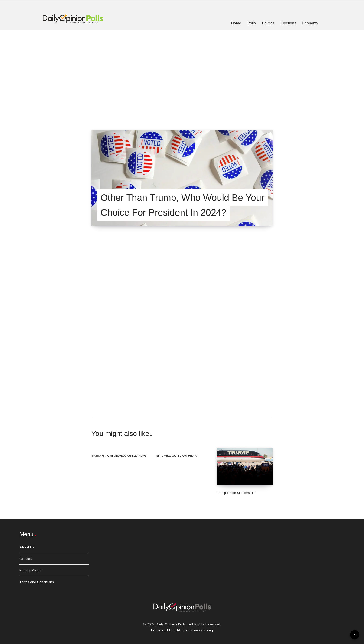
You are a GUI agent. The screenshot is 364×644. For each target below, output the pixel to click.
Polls (252, 23)
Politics (268, 23)
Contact (26, 559)
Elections (288, 23)
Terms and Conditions (37, 582)
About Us (27, 547)
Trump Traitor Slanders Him (239, 493)
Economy (310, 23)
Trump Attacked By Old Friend (178, 455)
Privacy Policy (30, 570)
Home (236, 23)
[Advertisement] (182, 74)
